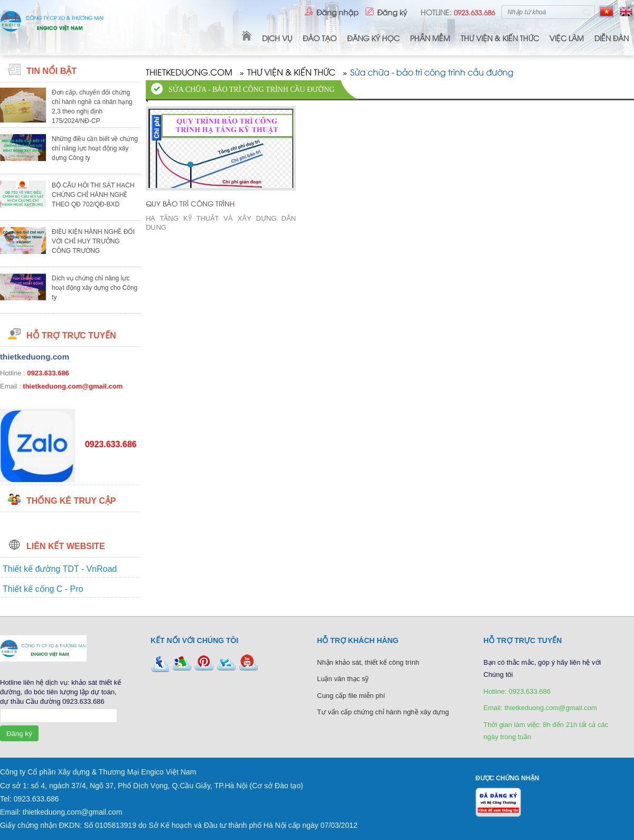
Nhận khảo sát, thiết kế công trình (368, 662)
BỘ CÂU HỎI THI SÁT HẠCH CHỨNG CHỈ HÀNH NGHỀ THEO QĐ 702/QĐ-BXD (93, 195)
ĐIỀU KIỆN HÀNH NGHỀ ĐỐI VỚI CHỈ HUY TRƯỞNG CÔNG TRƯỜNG (93, 241)
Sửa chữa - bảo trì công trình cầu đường (432, 73)
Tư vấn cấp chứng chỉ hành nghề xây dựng (383, 712)
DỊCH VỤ (277, 38)
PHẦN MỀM (430, 38)
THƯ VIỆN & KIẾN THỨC (500, 38)
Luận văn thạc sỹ (343, 679)
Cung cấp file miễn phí (351, 696)
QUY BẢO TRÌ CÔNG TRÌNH (190, 203)
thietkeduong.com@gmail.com (73, 386)
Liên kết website (66, 546)
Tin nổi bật (52, 71)
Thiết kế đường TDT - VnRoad (60, 569)
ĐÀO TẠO (320, 38)
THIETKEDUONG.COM (189, 73)
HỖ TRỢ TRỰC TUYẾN (71, 336)
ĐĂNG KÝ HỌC (373, 38)
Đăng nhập (338, 12)
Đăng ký (392, 12)
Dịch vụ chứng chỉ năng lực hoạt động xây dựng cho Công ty (95, 288)
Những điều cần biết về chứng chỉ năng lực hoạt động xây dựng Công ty (95, 148)
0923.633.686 (48, 373)
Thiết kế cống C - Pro (43, 589)
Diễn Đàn (612, 38)
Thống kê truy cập (71, 501)
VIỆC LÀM (567, 38)
